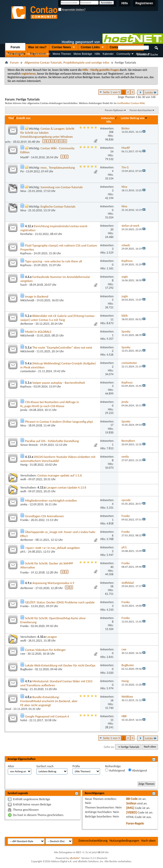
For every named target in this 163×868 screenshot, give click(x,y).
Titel (11, 118)
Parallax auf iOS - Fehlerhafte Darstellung (52, 441)
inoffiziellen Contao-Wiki (131, 103)
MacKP (25, 157)
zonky (24, 504)
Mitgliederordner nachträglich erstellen (51, 500)
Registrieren (144, 3)
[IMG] (130, 808)
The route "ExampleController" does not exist (62, 347)
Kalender (108, 54)
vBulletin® (75, 858)
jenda (24, 410)
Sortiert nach (45, 766)
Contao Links (93, 47)
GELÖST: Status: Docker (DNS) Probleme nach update (60, 602)
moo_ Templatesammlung (58, 167)
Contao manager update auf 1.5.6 (60, 475)
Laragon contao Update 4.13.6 (66, 487)
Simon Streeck (29, 445)
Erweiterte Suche (147, 55)
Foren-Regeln (135, 823)
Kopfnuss (26, 253)
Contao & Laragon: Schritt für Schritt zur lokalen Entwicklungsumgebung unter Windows (47, 133)
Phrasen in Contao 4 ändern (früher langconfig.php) (59, 422)
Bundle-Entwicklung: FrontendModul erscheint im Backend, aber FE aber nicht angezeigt (49, 701)
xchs (8, 142)
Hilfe (125, 3)
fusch (24, 285)
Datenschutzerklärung (93, 840)
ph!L (23, 552)
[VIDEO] (132, 812)
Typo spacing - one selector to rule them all (54, 261)
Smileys (131, 803)
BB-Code (132, 799)
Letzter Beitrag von (134, 118)
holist (24, 720)
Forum (15, 47)
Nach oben (150, 747)
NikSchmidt (27, 300)
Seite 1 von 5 (112, 92)
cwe (23, 654)
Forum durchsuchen (141, 110)
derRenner (27, 324)
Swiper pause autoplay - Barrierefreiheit (59, 383)
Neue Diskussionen (38, 54)
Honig (24, 465)
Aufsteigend (115, 770)
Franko (24, 520)
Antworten (108, 118)
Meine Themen (62, 54)
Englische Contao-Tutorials (58, 206)
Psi (22, 171)
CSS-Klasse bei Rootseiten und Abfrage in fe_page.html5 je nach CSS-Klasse (50, 404)
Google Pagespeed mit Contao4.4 (47, 716)
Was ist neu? (37, 47)
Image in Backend (37, 296)
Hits (109, 122)
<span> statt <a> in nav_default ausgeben (52, 548)
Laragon (52, 637)
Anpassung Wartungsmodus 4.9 (53, 583)
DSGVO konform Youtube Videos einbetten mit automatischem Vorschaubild (58, 459)
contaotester (28, 371)
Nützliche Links (11, 60)
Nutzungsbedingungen (125, 840)
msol (8, 709)
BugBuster (27, 669)
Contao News (64, 47)
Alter (11, 766)
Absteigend (138, 770)
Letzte (151, 92)
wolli (23, 479)
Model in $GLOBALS (38, 332)
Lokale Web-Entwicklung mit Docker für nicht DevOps (60, 665)
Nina (23, 191)
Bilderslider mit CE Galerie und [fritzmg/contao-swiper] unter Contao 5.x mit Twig (58, 318)
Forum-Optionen (114, 110)
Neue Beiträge (15, 54)
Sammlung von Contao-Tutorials (61, 187)
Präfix (76, 766)
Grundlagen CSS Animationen (45, 516)
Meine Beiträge (83, 54)
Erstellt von (23, 118)
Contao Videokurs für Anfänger (45, 650)
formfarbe (26, 234)
